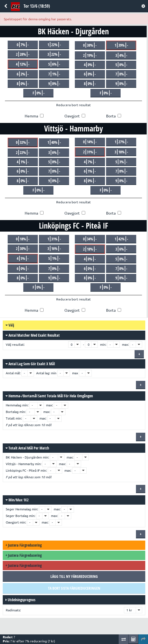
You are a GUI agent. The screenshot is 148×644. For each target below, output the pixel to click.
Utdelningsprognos (20, 600)
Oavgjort (12, 522)
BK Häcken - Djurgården (24, 457)
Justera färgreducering (24, 545)
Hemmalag (14, 405)
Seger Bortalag (17, 516)
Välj (10, 325)
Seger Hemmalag (18, 509)
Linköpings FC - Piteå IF (23, 470)
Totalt (10, 418)
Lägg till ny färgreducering (74, 576)
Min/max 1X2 (17, 500)
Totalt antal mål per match (27, 448)
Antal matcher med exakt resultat (33, 335)
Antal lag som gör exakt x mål (30, 364)
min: (103, 345)
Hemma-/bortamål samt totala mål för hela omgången (49, 396)
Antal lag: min (46, 373)
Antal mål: (14, 373)
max (75, 373)
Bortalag (12, 412)
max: (125, 345)
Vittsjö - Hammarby (20, 464)
